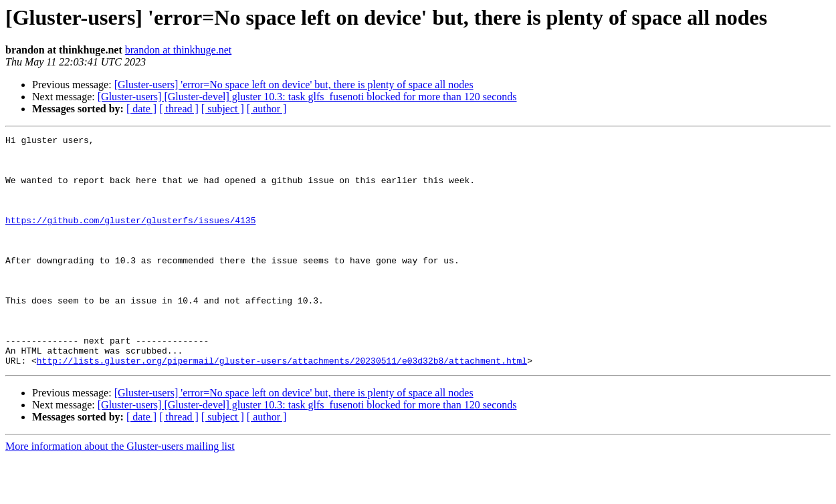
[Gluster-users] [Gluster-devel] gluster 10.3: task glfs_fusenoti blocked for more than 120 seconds (307, 97)
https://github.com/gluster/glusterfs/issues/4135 (130, 238)
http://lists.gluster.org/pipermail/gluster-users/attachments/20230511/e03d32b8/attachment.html (282, 406)
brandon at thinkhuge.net (179, 50)
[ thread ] (179, 109)
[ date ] (141, 109)
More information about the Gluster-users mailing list (120, 492)
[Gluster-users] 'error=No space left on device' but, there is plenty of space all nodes (294, 85)
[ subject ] (223, 109)
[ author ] (267, 109)
